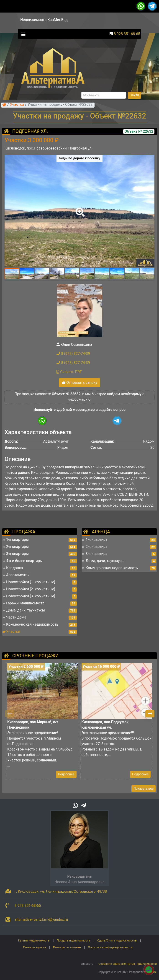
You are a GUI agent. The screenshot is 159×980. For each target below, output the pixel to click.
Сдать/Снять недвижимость (117, 940)
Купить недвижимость (34, 940)
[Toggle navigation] (22, 34)
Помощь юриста (34, 947)
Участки (17, 105)
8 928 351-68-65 (127, 34)
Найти (135, 95)
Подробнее (66, 774)
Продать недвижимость (73, 940)
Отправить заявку (79, 383)
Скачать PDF (69, 372)
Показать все (144, 789)
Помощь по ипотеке (67, 947)
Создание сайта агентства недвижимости (128, 964)
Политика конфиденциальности (110, 947)
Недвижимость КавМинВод (44, 20)
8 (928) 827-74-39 (73, 354)
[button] (79, 209)
